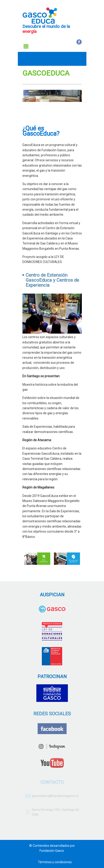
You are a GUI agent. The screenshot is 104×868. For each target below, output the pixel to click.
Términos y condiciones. (55, 862)
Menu (26, 46)
